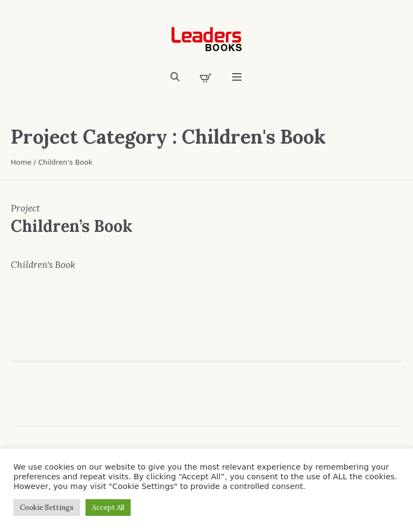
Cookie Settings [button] (47, 508)
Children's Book (43, 265)
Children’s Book (72, 226)
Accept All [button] (108, 508)
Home (21, 162)
